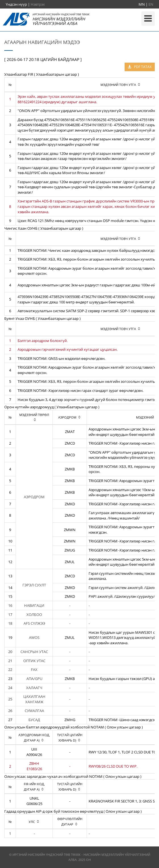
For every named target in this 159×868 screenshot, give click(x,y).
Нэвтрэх (38, 4)
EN (151, 4)
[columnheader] (34, 417)
